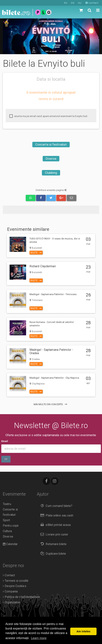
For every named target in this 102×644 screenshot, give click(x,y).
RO (66, 3)
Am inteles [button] (83, 631)
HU (80, 3)
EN (73, 3)
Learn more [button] (39, 638)
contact (92, 3)
